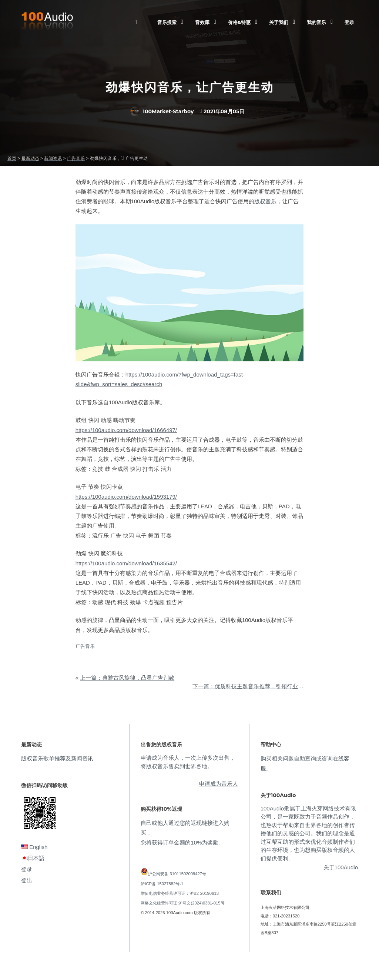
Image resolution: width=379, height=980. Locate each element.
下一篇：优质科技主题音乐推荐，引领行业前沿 (251, 686)
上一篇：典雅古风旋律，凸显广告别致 (127, 678)
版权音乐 (265, 201)
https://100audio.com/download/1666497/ (126, 430)
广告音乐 (85, 646)
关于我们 (279, 22)
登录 (349, 22)
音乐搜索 (167, 22)
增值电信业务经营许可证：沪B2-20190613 (180, 893)
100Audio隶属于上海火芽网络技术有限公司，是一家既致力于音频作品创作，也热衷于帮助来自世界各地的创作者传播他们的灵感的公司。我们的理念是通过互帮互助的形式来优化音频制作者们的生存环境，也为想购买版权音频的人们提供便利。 (308, 833)
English (34, 847)
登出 (27, 880)
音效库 (202, 22)
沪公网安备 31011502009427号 (177, 874)
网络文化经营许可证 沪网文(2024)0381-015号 (182, 903)
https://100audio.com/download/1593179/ (126, 497)
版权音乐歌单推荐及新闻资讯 (57, 758)
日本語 (33, 858)
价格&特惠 (239, 22)
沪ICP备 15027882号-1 (162, 884)
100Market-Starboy (162, 111)
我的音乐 (316, 22)
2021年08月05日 (224, 111)
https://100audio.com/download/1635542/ (126, 563)
